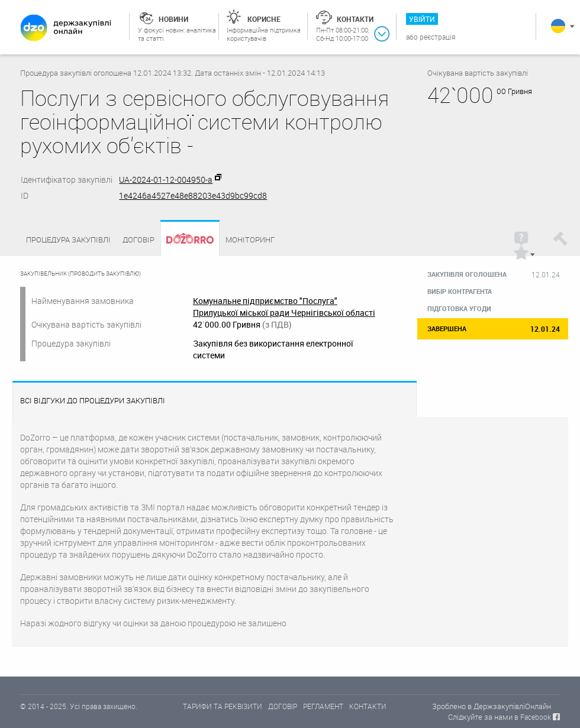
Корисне (264, 19)
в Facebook (533, 717)
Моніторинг (250, 240)
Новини (173, 19)
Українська (558, 26)
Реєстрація (438, 37)
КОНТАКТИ (368, 706)
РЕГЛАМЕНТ (323, 706)
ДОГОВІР (283, 706)
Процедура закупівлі (68, 240)
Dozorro (185, 240)
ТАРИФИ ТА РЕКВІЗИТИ (223, 706)
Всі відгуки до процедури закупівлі (93, 401)
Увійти (422, 19)
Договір (138, 240)
